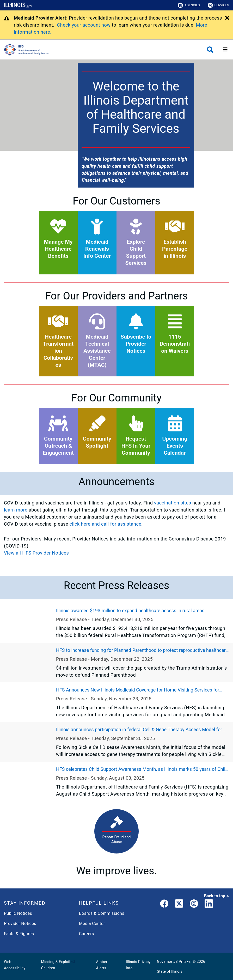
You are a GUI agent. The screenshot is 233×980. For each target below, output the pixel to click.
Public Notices (18, 913)
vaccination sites (173, 503)
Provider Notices (20, 924)
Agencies (189, 5)
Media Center (92, 924)
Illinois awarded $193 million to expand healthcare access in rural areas (130, 611)
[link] (164, 905)
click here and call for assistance (106, 524)
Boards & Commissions (102, 913)
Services (218, 5)
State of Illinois (170, 971)
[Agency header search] (210, 50)
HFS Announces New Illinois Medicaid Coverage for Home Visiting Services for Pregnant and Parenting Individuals (138, 690)
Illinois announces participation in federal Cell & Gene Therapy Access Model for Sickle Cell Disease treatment (139, 730)
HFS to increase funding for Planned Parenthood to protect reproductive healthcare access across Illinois (142, 651)
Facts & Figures (19, 934)
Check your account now (84, 25)
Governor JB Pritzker (174, 961)
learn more (16, 510)
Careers (87, 934)
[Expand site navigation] (225, 50)
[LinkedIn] (209, 905)
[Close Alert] (227, 18)
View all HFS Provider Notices (36, 553)
